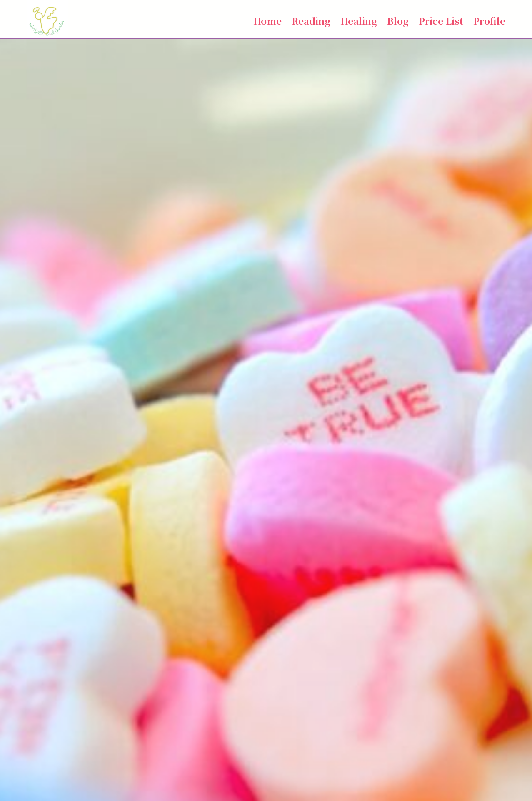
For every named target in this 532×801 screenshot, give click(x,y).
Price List (441, 20)
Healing (359, 20)
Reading (311, 20)
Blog (398, 20)
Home (267, 20)
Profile (489, 20)
